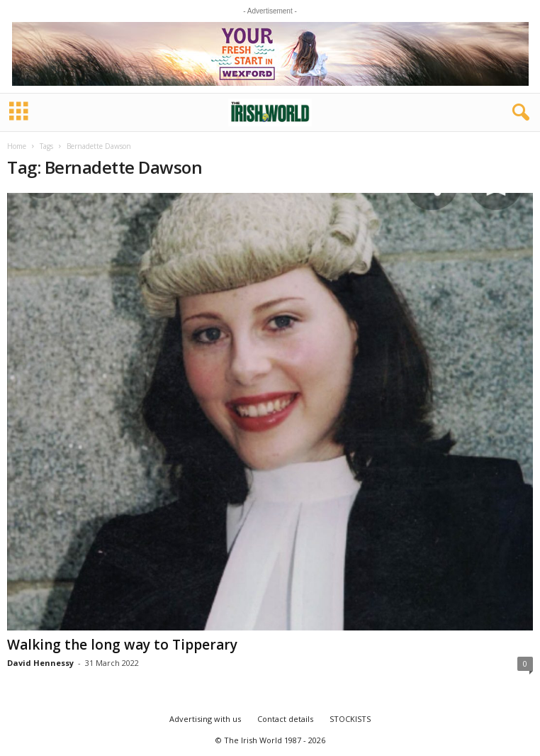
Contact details (285, 719)
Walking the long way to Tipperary (122, 645)
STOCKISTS (350, 719)
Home (17, 146)
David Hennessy (40, 663)
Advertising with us (205, 719)
